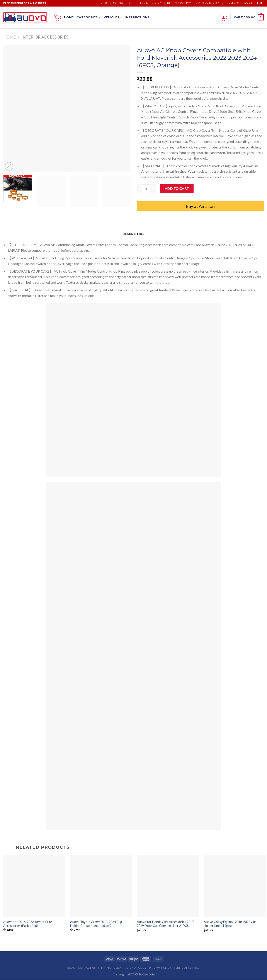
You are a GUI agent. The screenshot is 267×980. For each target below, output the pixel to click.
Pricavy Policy (208, 3)
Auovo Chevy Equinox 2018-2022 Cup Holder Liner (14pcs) (230, 924)
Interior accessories (45, 37)
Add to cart (177, 188)
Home (69, 17)
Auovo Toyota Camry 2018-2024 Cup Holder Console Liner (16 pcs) (96, 924)
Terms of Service (239, 3)
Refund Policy (179, 3)
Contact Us (122, 3)
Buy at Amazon (200, 206)
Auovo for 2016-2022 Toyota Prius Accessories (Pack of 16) (28, 924)
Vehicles (113, 17)
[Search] (57, 17)
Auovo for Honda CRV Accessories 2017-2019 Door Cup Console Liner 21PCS (166, 924)
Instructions (137, 17)
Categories (89, 17)
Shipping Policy (149, 3)
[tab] (134, 234)
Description (134, 234)
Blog (104, 3)
